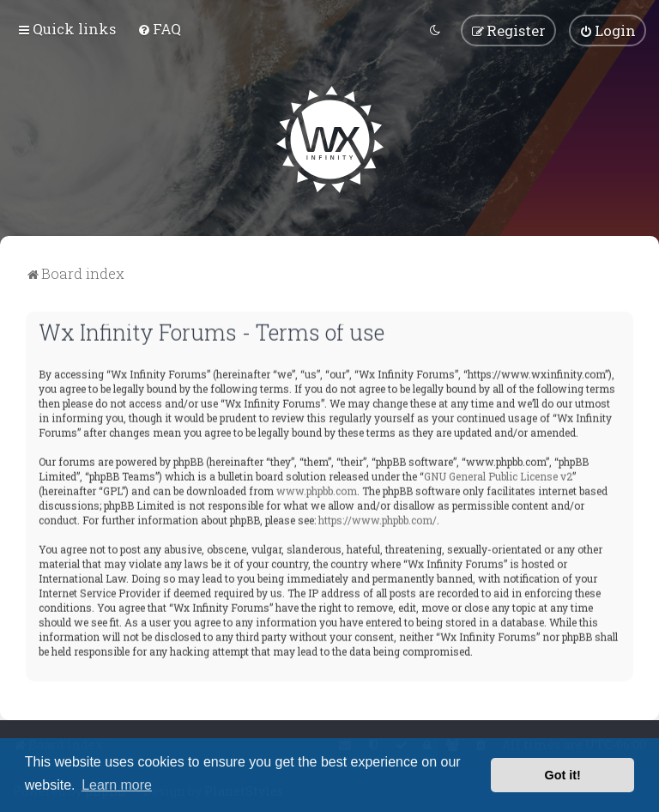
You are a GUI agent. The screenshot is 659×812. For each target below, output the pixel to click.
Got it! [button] (563, 775)
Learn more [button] (117, 785)
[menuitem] (159, 28)
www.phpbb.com (317, 488)
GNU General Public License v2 (498, 474)
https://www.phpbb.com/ (378, 518)
